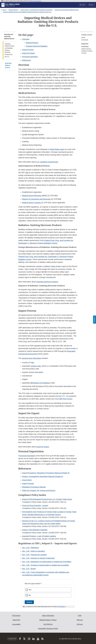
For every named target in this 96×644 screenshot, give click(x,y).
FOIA (80, 616)
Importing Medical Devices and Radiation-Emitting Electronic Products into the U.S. (27, 12)
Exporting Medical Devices (8, 65)
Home (4, 10)
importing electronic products (47, 282)
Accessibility (16, 624)
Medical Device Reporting (32, 196)
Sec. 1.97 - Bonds (29, 569)
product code (36, 366)
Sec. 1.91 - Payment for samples (34, 555)
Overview (26, 39)
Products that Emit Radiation (37, 46)
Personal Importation (30, 57)
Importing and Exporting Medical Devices (67, 10)
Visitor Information (48, 616)
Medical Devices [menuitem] (86, 49)
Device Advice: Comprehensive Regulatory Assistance (36, 10)
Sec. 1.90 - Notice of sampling (33, 551)
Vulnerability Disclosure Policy (48, 629)
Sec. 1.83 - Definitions (30, 548)
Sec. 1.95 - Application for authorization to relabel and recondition (47, 562)
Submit (29, 602)
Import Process (28, 50)
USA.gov (80, 624)
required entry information (31, 358)
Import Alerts (27, 480)
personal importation (28, 456)
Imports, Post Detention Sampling (35, 530)
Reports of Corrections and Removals (36, 199)
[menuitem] (87, 38)
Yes (30, 590)
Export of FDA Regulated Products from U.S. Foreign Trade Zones (47, 499)
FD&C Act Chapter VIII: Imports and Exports (39, 491)
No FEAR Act (48, 624)
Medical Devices (13, 10)
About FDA (16, 620)
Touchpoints (61, 607)
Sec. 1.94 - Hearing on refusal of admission (38, 558)
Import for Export (28, 53)
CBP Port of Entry (66, 399)
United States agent (57, 149)
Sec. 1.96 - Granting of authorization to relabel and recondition (46, 565)
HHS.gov (80, 620)
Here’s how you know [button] (36, 1)
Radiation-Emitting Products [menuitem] (87, 52)
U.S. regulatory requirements (47, 162)
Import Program (28, 484)
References (26, 60)
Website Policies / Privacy (48, 620)
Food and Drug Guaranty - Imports (35, 506)
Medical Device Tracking (31, 203)
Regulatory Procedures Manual (34, 487)
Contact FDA (12, 639)
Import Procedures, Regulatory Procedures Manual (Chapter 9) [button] (46, 473)
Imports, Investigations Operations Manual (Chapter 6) (43, 477)
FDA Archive (16, 616)
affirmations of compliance (40, 383)
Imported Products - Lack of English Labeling (39, 536)
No (30, 595)
